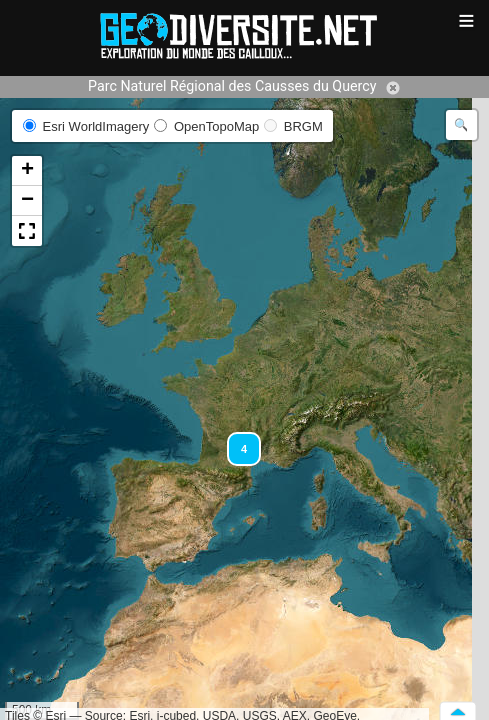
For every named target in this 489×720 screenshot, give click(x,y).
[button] (235, 440)
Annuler (393, 88)
